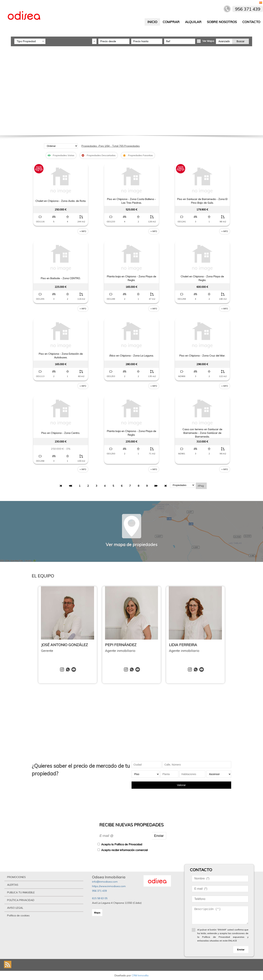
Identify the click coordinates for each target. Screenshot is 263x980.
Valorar (181, 785)
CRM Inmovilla (140, 975)
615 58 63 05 (100, 898)
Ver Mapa (208, 41)
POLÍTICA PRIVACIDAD (21, 900)
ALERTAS (13, 885)
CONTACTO (251, 22)
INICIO (152, 22)
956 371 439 (99, 891)
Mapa (97, 913)
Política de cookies (18, 915)
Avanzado (224, 41)
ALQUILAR (193, 22)
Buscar (241, 41)
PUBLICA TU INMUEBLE (21, 892)
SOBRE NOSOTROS (222, 22)
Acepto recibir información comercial (124, 850)
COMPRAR (171, 22)
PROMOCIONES (16, 877)
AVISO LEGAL (15, 908)
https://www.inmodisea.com (109, 886)
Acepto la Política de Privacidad (122, 844)
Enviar (159, 836)
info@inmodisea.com (105, 882)
